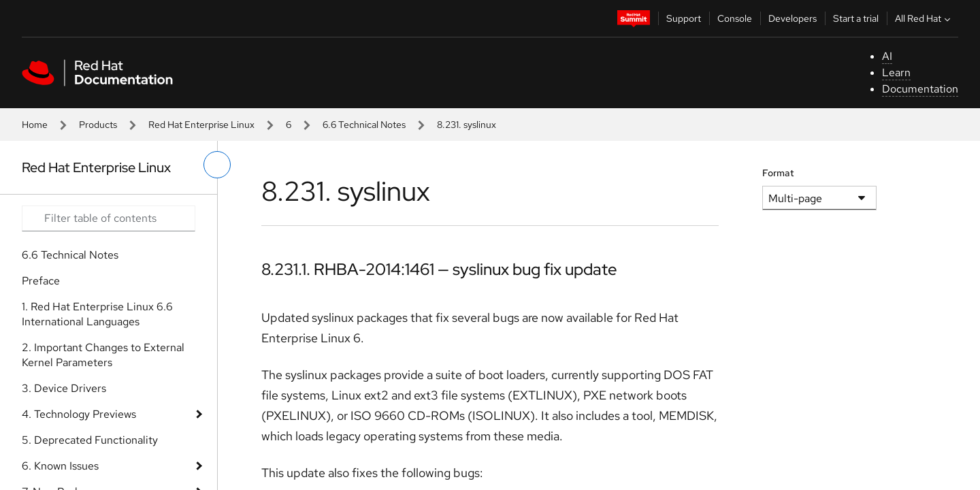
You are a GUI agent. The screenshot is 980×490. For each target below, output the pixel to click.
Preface (41, 281)
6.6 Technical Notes (364, 125)
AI (887, 56)
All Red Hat (924, 18)
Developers (793, 18)
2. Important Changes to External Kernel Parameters (103, 355)
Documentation (920, 89)
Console (735, 18)
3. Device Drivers (64, 388)
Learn (896, 72)
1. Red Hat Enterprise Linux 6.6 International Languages (97, 314)
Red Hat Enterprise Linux (201, 125)
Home (35, 125)
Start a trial (856, 18)
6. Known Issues (60, 466)
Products (98, 125)
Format (778, 173)
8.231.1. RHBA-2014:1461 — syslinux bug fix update (439, 269)
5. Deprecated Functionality (90, 440)
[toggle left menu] (217, 165)
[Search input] (109, 218)
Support (684, 18)
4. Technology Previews (79, 414)
